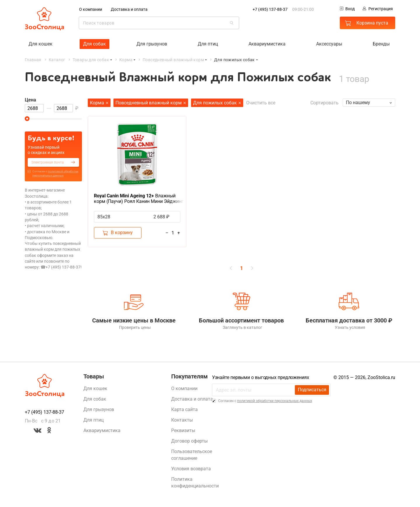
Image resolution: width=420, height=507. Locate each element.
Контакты (182, 421)
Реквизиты (183, 431)
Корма (126, 59)
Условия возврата (191, 470)
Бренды (381, 44)
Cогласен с (55, 173)
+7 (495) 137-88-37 (270, 9)
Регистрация (378, 9)
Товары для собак (91, 59)
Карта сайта (184, 410)
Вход (347, 9)
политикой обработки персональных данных (275, 402)
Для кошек (41, 44)
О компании (91, 9)
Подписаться (312, 391)
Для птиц (208, 44)
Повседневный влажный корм (173, 59)
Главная (33, 59)
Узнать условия (349, 328)
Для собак (94, 44)
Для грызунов (152, 44)
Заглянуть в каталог (241, 328)
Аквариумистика (267, 44)
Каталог (57, 59)
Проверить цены (134, 328)
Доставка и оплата (129, 9)
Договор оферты (189, 442)
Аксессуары (329, 44)
